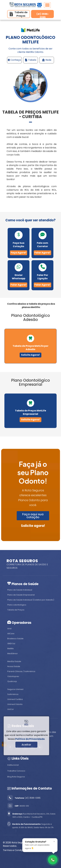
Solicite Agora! (30, 355)
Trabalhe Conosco (16, 771)
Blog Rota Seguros (16, 777)
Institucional (13, 765)
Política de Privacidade (30, 739)
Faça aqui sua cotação (33, 516)
